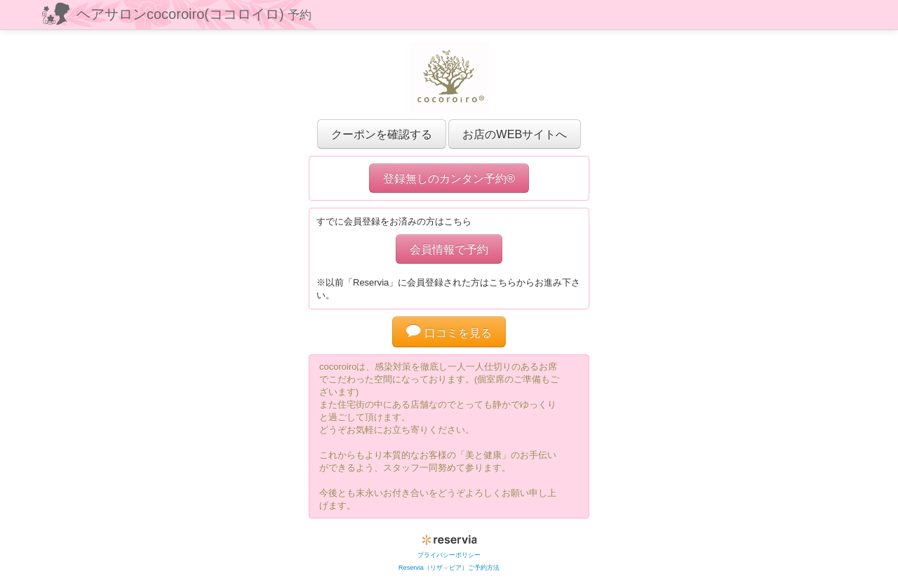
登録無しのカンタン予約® (449, 178)
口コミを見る (449, 333)
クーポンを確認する (382, 134)
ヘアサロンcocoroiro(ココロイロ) (194, 14)
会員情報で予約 (449, 249)
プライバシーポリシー (449, 555)
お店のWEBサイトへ (515, 134)
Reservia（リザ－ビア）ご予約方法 (449, 568)
